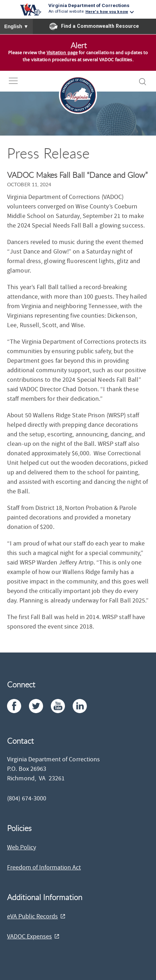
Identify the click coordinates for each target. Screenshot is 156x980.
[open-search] (143, 82)
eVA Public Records (32, 916)
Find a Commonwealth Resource (94, 26)
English (16, 26)
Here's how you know (107, 12)
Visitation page (62, 53)
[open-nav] (19, 81)
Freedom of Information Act (44, 867)
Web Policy (22, 847)
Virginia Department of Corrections (89, 5)
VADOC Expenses (29, 937)
